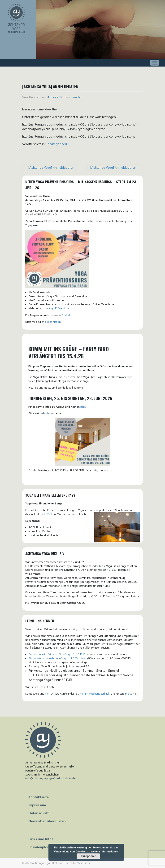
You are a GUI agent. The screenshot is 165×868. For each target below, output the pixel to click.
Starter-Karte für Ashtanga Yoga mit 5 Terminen (58, 658)
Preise (129, 694)
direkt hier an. (53, 322)
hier (83, 407)
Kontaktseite (39, 797)
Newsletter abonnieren (47, 821)
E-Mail (48, 514)
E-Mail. (66, 315)
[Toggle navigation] (155, 63)
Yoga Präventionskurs (62, 308)
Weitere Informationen (104, 851)
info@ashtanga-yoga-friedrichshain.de (50, 778)
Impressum (37, 805)
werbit (77, 97)
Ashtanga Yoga (41, 863)
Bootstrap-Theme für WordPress (71, 863)
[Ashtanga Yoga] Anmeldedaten (51, 168)
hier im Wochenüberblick (95, 694)
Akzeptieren (88, 856)
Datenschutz (39, 813)
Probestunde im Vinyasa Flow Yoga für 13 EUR (57, 654)
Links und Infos (41, 839)
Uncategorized (56, 144)
